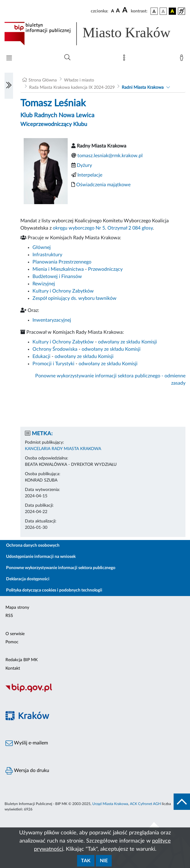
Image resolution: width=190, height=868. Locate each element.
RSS (9, 616)
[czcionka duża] (126, 10)
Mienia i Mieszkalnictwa (58, 269)
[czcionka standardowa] (113, 11)
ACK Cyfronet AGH (145, 804)
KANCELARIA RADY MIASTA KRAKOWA (63, 449)
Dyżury (84, 165)
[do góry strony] (182, 802)
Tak (86, 861)
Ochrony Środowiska (55, 349)
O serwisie (15, 634)
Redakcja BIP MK (22, 660)
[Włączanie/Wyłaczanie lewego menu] (9, 86)
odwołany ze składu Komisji (127, 342)
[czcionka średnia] (118, 11)
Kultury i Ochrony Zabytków (63, 291)
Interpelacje (90, 175)
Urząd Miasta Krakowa (110, 804)
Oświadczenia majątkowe (103, 185)
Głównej (42, 247)
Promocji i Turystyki (53, 364)
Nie (104, 861)
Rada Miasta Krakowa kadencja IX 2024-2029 (72, 88)
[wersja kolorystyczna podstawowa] (154, 11)
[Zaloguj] (183, 59)
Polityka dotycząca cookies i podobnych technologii (54, 590)
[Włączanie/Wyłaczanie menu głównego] (9, 59)
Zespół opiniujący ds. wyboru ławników (75, 298)
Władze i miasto (79, 80)
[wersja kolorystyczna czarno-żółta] (172, 11)
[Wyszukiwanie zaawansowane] (67, 58)
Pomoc (12, 642)
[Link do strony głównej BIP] (95, 34)
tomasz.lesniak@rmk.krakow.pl (110, 156)
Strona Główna (43, 80)
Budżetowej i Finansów (57, 277)
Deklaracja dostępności (28, 579)
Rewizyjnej (44, 284)
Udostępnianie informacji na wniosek (41, 557)
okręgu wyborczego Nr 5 (79, 228)
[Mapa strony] (125, 59)
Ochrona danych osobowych (33, 545)
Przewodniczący (105, 269)
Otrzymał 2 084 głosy (130, 228)
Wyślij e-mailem (27, 743)
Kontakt (13, 668)
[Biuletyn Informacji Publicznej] (95, 691)
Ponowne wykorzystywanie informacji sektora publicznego (61, 568)
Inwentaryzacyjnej (52, 320)
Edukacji (41, 356)
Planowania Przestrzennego (62, 262)
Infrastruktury (47, 255)
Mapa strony (17, 608)
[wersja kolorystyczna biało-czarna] (163, 11)
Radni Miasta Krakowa (143, 88)
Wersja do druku (27, 771)
